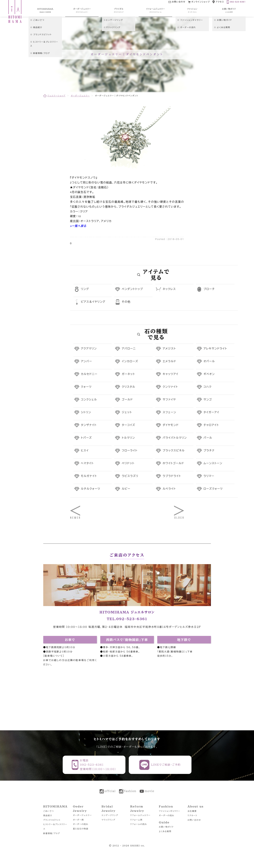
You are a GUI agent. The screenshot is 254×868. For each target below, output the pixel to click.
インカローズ (130, 361)
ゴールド (127, 400)
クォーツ (86, 387)
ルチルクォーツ (91, 489)
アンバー (87, 361)
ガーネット (128, 374)
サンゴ (208, 400)
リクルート (192, 815)
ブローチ (209, 289)
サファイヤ (169, 400)
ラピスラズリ (130, 476)
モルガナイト (89, 476)
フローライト (130, 451)
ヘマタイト (87, 463)
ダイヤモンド (171, 425)
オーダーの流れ (81, 824)
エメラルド (169, 361)
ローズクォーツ (213, 489)
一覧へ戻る (79, 226)
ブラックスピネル (174, 451)
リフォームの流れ (139, 824)
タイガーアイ (211, 412)
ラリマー (209, 476)
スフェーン (169, 412)
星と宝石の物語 (81, 829)
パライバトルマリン (175, 438)
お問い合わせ (194, 820)
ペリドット (128, 463)
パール (208, 438)
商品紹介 (48, 815)
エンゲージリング (110, 815)
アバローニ (129, 349)
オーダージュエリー (80, 96)
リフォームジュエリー (140, 815)
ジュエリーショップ (57, 96)
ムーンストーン (213, 463)
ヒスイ (85, 451)
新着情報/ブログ (52, 833)
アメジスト (169, 349)
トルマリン (128, 438)
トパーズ (86, 438)
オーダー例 (78, 820)
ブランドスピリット (52, 820)
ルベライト (169, 489)
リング (85, 289)
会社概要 (192, 811)
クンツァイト (170, 387)
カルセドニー (89, 374)
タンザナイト (89, 425)
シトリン (86, 412)
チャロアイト (211, 425)
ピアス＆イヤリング (93, 302)
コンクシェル (89, 400)
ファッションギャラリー (170, 811)
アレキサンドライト (215, 349)
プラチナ (209, 451)
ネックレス (169, 289)
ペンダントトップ (132, 289)
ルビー (126, 489)
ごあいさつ (49, 811)
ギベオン (209, 374)
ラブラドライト (172, 476)
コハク (208, 387)
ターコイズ (128, 425)
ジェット (127, 412)
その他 (126, 302)
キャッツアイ (171, 374)
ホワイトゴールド (173, 463)
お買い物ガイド (166, 827)
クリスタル (128, 387)
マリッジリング (109, 820)
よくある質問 (165, 831)
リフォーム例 (136, 820)
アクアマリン (89, 349)
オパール (209, 361)
